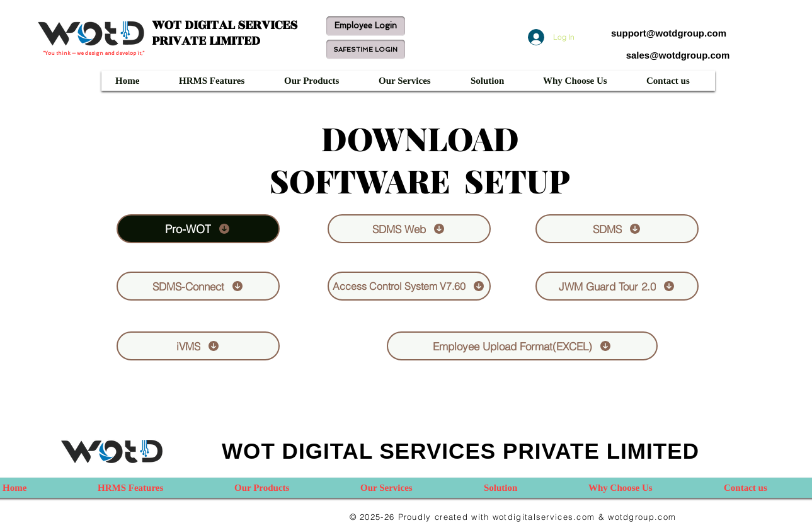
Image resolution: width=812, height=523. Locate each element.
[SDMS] (617, 229)
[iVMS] (198, 346)
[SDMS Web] (409, 229)
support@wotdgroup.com (669, 33)
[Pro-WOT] (198, 229)
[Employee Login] (366, 26)
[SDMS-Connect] (198, 286)
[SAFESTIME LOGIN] (366, 49)
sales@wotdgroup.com (678, 55)
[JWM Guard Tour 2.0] (617, 286)
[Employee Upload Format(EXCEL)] (522, 346)
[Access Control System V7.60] (409, 286)
